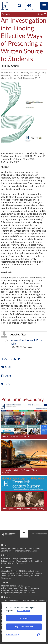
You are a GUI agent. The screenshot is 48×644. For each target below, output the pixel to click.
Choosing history (9, 591)
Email (6, 367)
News (14, 549)
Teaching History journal (11, 576)
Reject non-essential (24, 627)
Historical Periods (30, 601)
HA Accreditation (23, 561)
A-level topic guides (10, 588)
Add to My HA (11, 359)
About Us (22, 549)
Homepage (6, 549)
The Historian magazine (11, 601)
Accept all (24, 618)
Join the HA (6, 551)
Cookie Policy (23, 611)
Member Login (19, 551)
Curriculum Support (9, 571)
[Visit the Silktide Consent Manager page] (39, 635)
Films (16, 593)
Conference (21, 563)
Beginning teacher (25, 559)
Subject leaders (8, 561)
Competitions (37, 561)
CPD (14, 559)
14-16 (20, 586)
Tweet (6, 384)
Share (6, 376)
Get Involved (33, 549)
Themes (42, 601)
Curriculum (6, 559)
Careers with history (26, 591)
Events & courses (28, 593)
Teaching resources (31, 576)
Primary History (8, 563)
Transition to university (29, 588)
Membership (31, 551)
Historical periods (9, 586)
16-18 (27, 586)
